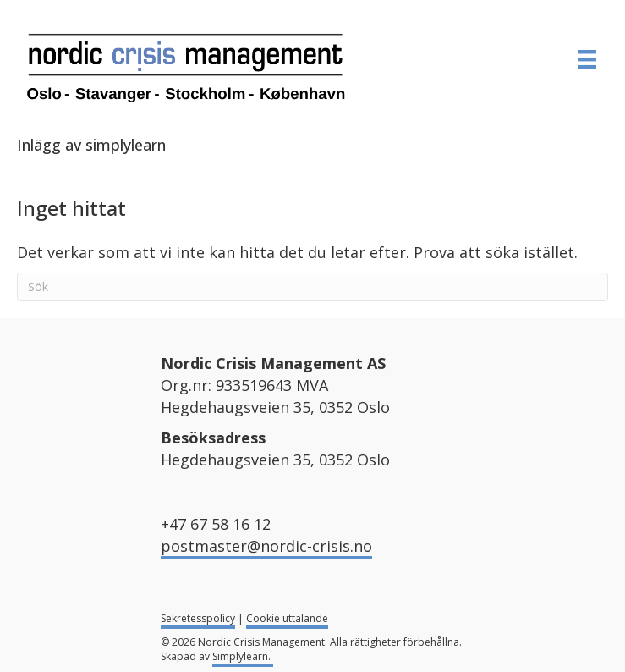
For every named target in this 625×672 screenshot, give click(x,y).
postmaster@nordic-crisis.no (266, 546)
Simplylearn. (243, 656)
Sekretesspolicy (198, 618)
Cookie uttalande (287, 618)
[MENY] (587, 59)
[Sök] (312, 287)
